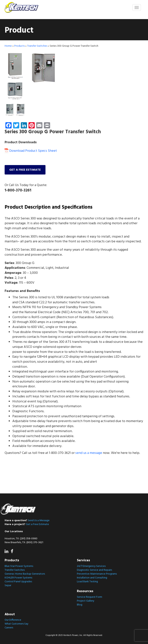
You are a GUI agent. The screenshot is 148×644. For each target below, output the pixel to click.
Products (19, 46)
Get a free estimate (25, 170)
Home (8, 46)
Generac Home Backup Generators (25, 574)
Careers (9, 628)
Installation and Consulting (92, 578)
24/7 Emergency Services (91, 566)
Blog (80, 605)
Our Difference (13, 620)
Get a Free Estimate (37, 524)
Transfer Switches (37, 46)
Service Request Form (90, 597)
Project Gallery (86, 601)
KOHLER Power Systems (18, 578)
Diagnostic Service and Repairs (94, 570)
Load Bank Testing (87, 582)
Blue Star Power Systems (19, 566)
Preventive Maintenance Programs (97, 574)
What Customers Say (16, 624)
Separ (8, 585)
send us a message (89, 453)
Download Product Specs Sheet (31, 151)
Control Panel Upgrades (18, 582)
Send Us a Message (39, 521)
